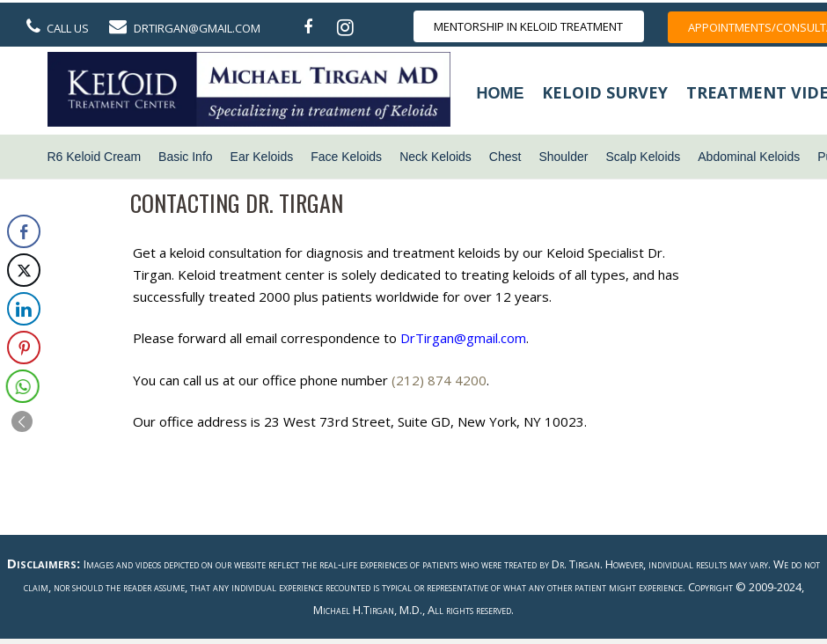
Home (501, 93)
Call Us (68, 28)
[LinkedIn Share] (24, 309)
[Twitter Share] (24, 270)
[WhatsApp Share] (19, 386)
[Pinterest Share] (23, 348)
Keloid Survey (605, 92)
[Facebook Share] (24, 231)
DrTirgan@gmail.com (197, 28)
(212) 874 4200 (439, 380)
